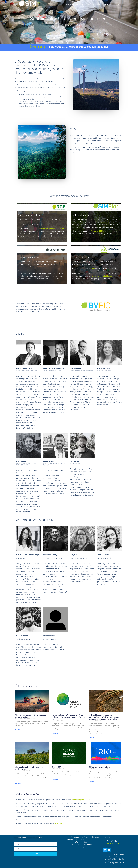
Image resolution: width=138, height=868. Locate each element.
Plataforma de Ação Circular (101, 276)
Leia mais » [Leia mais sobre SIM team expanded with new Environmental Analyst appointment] (18, 784)
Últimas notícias (38, 47)
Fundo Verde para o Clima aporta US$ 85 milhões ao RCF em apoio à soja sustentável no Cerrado (69, 717)
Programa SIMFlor (98, 231)
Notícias (98, 4)
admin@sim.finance (111, 844)
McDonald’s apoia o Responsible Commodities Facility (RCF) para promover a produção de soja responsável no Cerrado (106, 717)
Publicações (108, 4)
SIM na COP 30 (58, 767)
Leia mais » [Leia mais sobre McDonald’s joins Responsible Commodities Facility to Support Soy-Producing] (92, 737)
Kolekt (92, 268)
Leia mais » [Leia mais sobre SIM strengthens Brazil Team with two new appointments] (18, 729)
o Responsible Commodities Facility (79, 4)
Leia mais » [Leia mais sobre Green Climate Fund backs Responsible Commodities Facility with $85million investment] (55, 733)
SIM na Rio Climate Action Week (101, 767)
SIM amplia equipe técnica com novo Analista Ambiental (29, 768)
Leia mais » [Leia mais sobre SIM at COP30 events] (55, 779)
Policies (118, 4)
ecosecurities (30, 273)
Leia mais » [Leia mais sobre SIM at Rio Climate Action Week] (92, 781)
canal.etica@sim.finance (81, 800)
